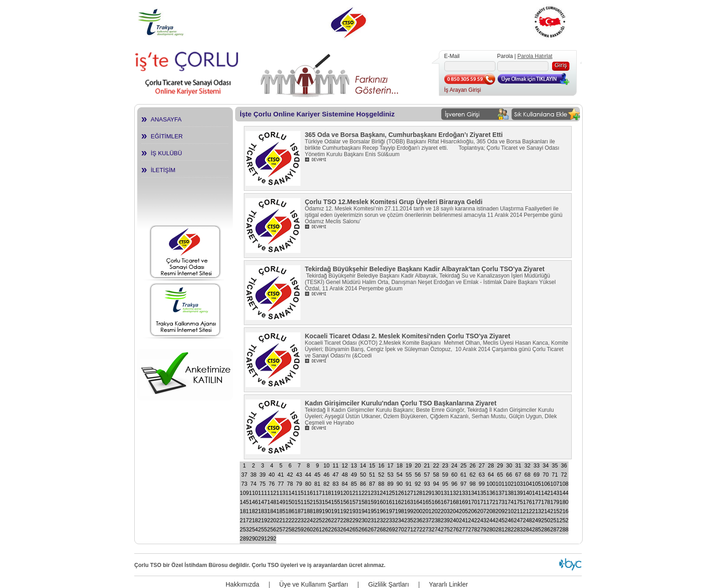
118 (326, 493)
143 (555, 493)
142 (546, 493)
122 (363, 493)
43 (299, 475)
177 (537, 502)
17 (390, 466)
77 (281, 484)
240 (454, 520)
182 (253, 511)
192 (345, 511)
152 (308, 502)
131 (445, 493)
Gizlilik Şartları (388, 584)
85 (354, 484)
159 (372, 502)
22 (436, 466)
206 (473, 511)
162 (400, 502)
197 (390, 511)
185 (281, 511)
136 (491, 493)
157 (354, 502)
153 (317, 502)
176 (527, 502)
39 (262, 475)
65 (500, 475)
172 (491, 502)
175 (518, 502)
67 (518, 475)
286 (546, 530)
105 (537, 484)
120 (345, 493)
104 (527, 484)
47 (335, 475)
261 (317, 530)
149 (281, 502)
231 (372, 520)
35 (555, 466)
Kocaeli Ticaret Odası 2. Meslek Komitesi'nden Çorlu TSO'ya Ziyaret (408, 336)
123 (372, 493)
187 (299, 511)
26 (472, 466)
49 (354, 475)
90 (399, 484)
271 (409, 530)
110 (253, 493)
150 (290, 502)
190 (326, 511)
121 (354, 493)
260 (308, 530)
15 (372, 466)
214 (546, 511)
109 (244, 493)
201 (427, 511)
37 (244, 475)
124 (381, 493)
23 (445, 466)
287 (555, 530)
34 (545, 466)
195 (372, 511)
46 (326, 475)
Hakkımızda (242, 584)
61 (463, 475)
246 (509, 520)
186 (290, 511)
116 (308, 493)
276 (454, 530)
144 (564, 493)
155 (336, 502)
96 (454, 484)
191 (336, 511)
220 (272, 520)
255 (263, 530)
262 (326, 530)
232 (381, 520)
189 (317, 511)
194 (363, 511)
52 (381, 475)
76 (271, 484)
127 (409, 493)
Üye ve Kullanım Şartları (314, 584)
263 (336, 530)
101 (500, 484)
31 (518, 466)
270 (400, 530)
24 (454, 466)
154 (326, 502)
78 (290, 484)
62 (472, 475)
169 (463, 502)
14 (363, 466)
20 (418, 466)
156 (345, 502)
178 (546, 502)
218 (253, 520)
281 (500, 530)
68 (527, 475)
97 (463, 484)
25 (463, 466)
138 (509, 493)
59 (445, 475)
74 (253, 484)
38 (253, 475)
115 (299, 493)
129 (427, 493)
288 (564, 530)
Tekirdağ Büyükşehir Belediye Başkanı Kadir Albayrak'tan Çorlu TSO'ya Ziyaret (425, 269)
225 (317, 520)
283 (518, 530)
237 (427, 520)
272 (418, 530)
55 (408, 475)
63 (482, 475)
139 (518, 493)
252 (564, 520)
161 (390, 502)
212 (527, 511)
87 (372, 484)
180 (564, 502)
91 (408, 484)
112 (272, 493)
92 (418, 484)
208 (491, 511)
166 (436, 502)
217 (244, 520)
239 (445, 520)
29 (500, 466)
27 (482, 466)
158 (363, 502)
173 (500, 502)
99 (482, 484)
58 (436, 475)
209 (500, 511)
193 (354, 511)
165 (427, 502)
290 (253, 539)
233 (390, 520)
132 (454, 493)
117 (317, 493)
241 (463, 520)
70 (545, 475)
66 (509, 475)
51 (372, 475)
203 (445, 511)
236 (418, 520)
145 (244, 502)
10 (326, 466)
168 (454, 502)
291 (263, 539)
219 (263, 520)
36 (564, 466)
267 (372, 530)
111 (263, 493)
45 (317, 475)
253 (244, 530)
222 (290, 520)
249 (537, 520)
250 (546, 520)
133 (463, 493)
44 (308, 475)
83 (335, 484)
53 (390, 475)
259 (299, 530)
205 (463, 511)
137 (500, 493)
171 (482, 502)
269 (390, 530)
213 (537, 511)
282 (509, 530)
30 (509, 466)
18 (399, 466)
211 (518, 511)
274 (436, 530)
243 (482, 520)
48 (345, 475)
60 (454, 475)
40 (271, 475)
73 (244, 484)
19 (408, 466)
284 (527, 530)
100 (491, 484)
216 (564, 511)
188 (308, 511)
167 (445, 502)
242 (473, 520)
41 (281, 475)
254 (253, 530)
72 (564, 475)
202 (436, 511)
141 (537, 493)
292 (272, 539)
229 (354, 520)
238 (436, 520)
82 (326, 484)
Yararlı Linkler (448, 584)
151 (299, 502)
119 (336, 493)
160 (381, 502)
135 (482, 493)
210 (509, 511)
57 (427, 475)
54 (399, 475)
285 (537, 530)
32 (527, 466)
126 (400, 493)
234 (400, 520)
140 (527, 493)
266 (363, 530)
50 (363, 475)
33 (536, 466)
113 (281, 493)
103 (518, 484)
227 (336, 520)
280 (491, 530)
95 (445, 484)
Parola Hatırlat (535, 56)
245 (500, 520)
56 (418, 475)
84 (345, 484)
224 (308, 520)
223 (299, 520)
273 (427, 530)
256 (272, 530)
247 (518, 520)
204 (454, 511)
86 (363, 484)
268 (381, 530)
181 (244, 511)
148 (272, 502)
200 (418, 511)
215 (555, 511)
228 (345, 520)
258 (290, 530)
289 (244, 539)
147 (263, 502)
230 (363, 520)
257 (281, 530)
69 (536, 475)
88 (381, 484)
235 (409, 520)
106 (546, 484)
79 (299, 484)
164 (418, 502)
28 (491, 466)
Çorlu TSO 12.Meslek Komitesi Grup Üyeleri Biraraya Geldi (394, 202)
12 (345, 466)
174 (509, 502)
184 (272, 511)
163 (409, 502)
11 (335, 466)
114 (290, 493)
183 (263, 511)
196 (381, 511)
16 (381, 466)
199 (409, 511)
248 (527, 520)
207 (482, 511)
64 (491, 475)
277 (463, 530)
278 (473, 530)
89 (390, 484)
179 (555, 502)
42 (290, 475)
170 (473, 502)
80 (308, 484)
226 (326, 520)
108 (564, 484)
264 (345, 530)
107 (555, 484)
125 (390, 493)
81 (317, 484)
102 (509, 484)
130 (436, 493)
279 (482, 530)
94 (436, 484)
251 (555, 520)
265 (354, 530)
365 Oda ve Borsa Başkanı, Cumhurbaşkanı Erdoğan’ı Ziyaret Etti (404, 135)
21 (427, 466)
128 (418, 493)
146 (253, 502)
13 (354, 466)
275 (445, 530)
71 (555, 475)
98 (472, 484)
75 (262, 484)
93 (427, 484)
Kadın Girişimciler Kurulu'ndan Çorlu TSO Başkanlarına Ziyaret (401, 403)
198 (400, 511)
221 (281, 520)
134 (473, 493)
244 (491, 520)
